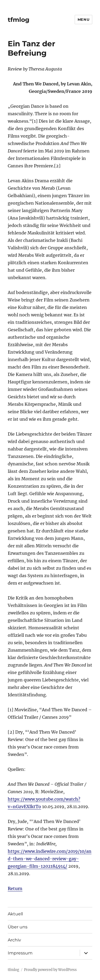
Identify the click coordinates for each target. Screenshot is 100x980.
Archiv (14, 940)
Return (15, 888)
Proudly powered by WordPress (50, 970)
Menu (83, 19)
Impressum (20, 953)
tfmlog (19, 20)
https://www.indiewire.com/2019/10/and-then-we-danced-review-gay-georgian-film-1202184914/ (50, 859)
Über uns (18, 927)
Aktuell (15, 914)
